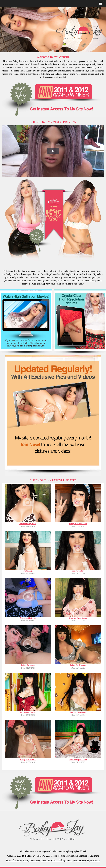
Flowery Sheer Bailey (78, 618)
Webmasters (79, 860)
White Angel (28, 571)
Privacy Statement (31, 860)
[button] (53, 151)
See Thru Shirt (78, 571)
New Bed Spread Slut (78, 760)
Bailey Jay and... (28, 665)
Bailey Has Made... (28, 760)
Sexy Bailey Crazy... (28, 712)
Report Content (93, 860)
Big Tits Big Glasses (78, 712)
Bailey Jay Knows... (78, 665)
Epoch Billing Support (62, 860)
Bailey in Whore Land (78, 524)
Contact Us (46, 860)
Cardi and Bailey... (28, 618)
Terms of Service (13, 860)
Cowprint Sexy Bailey (28, 524)
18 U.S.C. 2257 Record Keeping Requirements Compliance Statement (68, 856)
